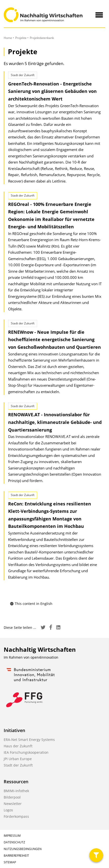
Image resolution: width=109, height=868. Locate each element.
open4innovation (44, 657)
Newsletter (13, 804)
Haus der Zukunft (18, 746)
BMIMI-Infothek (16, 791)
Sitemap (10, 862)
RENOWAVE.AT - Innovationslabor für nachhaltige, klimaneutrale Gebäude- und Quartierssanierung (55, 422)
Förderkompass (16, 816)
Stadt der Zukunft (18, 765)
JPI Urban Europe (18, 759)
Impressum (12, 836)
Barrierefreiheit (16, 856)
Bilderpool (12, 797)
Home (8, 38)
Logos (8, 810)
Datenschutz (14, 842)
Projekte (21, 38)
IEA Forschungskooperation (26, 752)
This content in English (31, 604)
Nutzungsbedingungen (23, 849)
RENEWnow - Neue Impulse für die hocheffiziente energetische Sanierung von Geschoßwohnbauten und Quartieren (54, 340)
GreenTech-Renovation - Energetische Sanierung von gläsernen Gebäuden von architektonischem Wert (52, 91)
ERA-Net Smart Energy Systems (29, 740)
